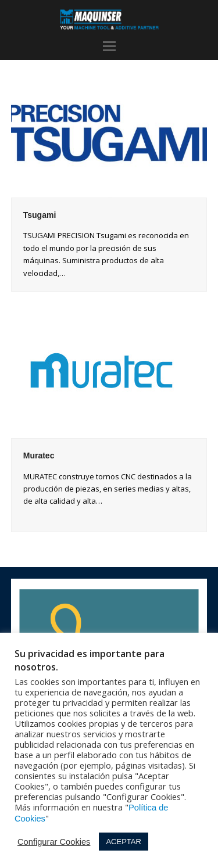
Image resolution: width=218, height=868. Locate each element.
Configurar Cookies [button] (54, 842)
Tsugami (40, 215)
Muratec (39, 455)
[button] (109, 46)
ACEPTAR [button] (123, 842)
